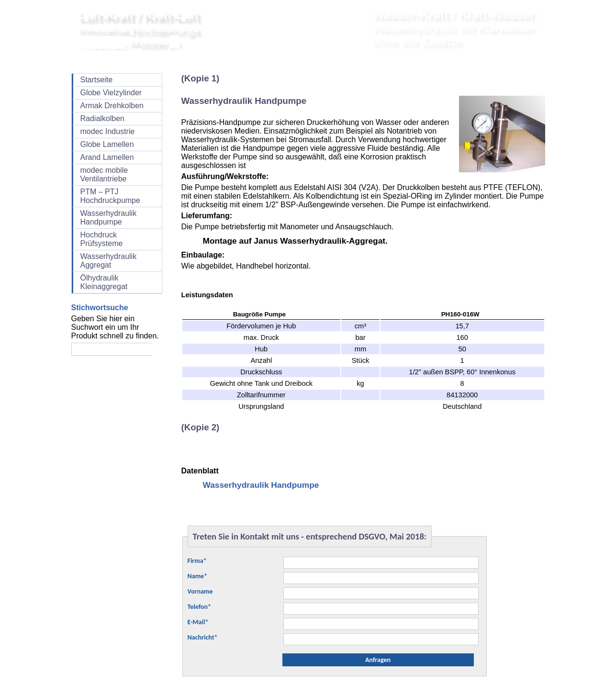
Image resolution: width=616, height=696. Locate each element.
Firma (197, 561)
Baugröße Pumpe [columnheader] (259, 314)
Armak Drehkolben (112, 106)
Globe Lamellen (107, 144)
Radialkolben (103, 118)
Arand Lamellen (107, 157)
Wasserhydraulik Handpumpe (109, 218)
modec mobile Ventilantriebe (104, 174)
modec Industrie (108, 131)
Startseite (97, 80)
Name (198, 576)
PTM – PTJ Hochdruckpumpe (110, 196)
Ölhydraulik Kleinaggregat (104, 282)
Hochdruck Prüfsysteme (102, 239)
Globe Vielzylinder (111, 93)
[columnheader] (360, 314)
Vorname (200, 591)
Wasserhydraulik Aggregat (109, 261)
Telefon (199, 607)
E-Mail (198, 622)
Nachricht (203, 637)
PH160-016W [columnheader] (460, 314)
